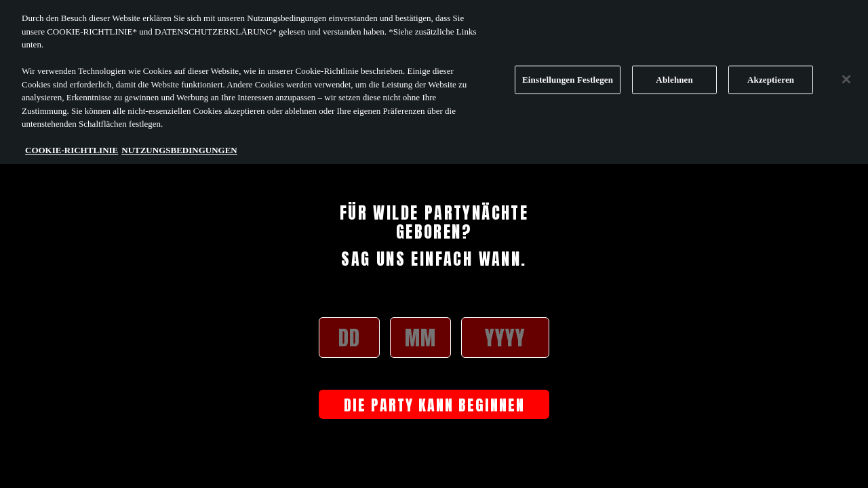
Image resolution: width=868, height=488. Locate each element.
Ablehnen (674, 75)
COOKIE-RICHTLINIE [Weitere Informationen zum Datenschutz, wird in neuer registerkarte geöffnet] (72, 145)
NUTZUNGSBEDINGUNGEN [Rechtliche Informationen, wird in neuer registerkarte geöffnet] (179, 145)
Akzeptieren (771, 75)
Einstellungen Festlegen (568, 75)
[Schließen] (846, 75)
